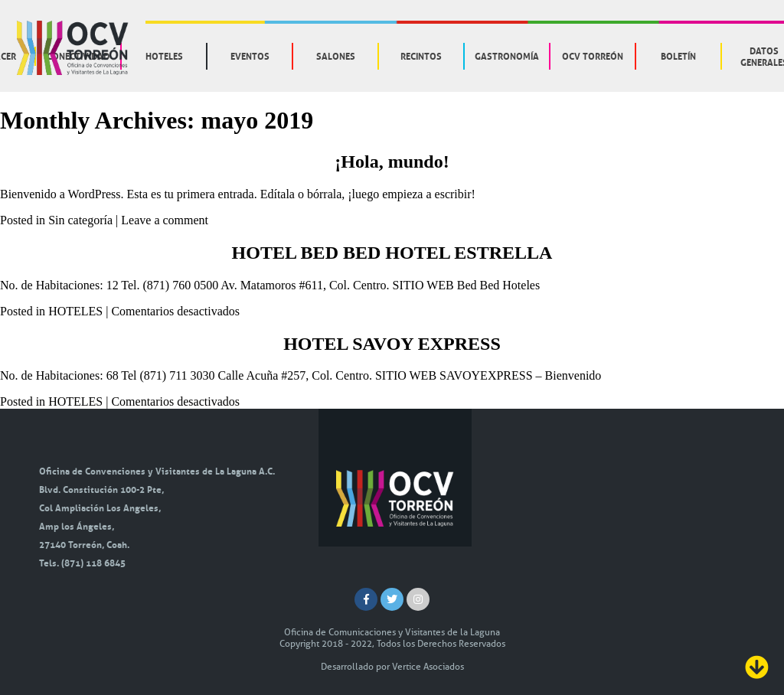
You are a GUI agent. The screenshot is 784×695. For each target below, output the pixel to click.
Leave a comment (165, 220)
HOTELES (75, 311)
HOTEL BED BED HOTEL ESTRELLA (392, 253)
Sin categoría (80, 220)
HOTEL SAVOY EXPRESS (392, 344)
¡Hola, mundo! (392, 162)
